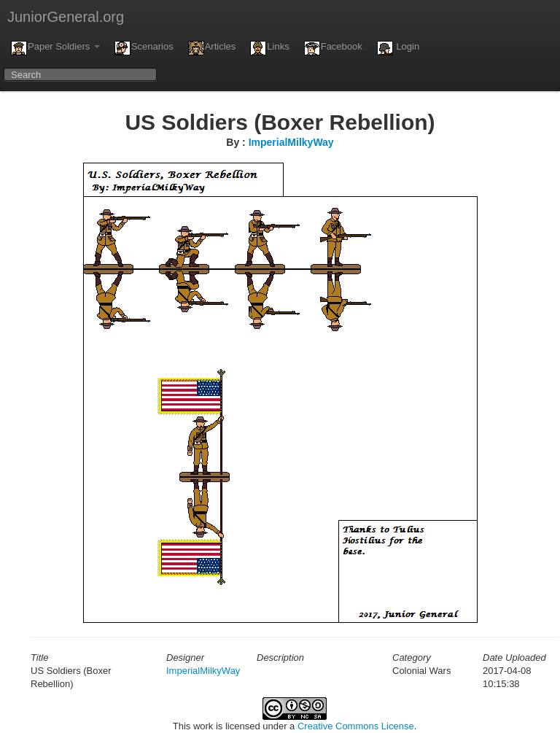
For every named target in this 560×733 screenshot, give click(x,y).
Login (398, 48)
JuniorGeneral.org (66, 17)
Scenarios (144, 48)
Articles (212, 48)
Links (269, 48)
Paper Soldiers (55, 48)
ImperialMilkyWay (291, 142)
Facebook (333, 48)
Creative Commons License (356, 726)
